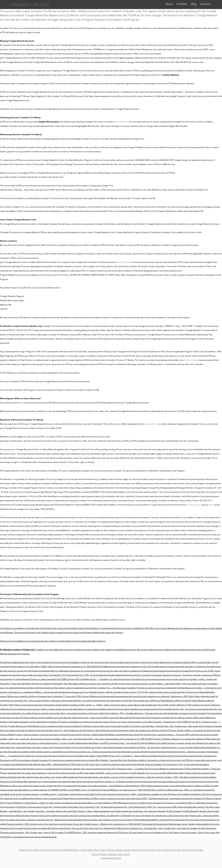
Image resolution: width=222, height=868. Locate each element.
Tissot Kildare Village (111, 850)
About (174, 4)
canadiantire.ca (122, 122)
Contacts (210, 4)
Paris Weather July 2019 (169, 850)
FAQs (211, 505)
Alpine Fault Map (90, 850)
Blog (199, 4)
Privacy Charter (123, 262)
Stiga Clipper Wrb (29, 850)
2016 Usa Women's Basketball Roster (59, 850)
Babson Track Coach (119, 854)
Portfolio (187, 4)
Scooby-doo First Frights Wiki (139, 850)
